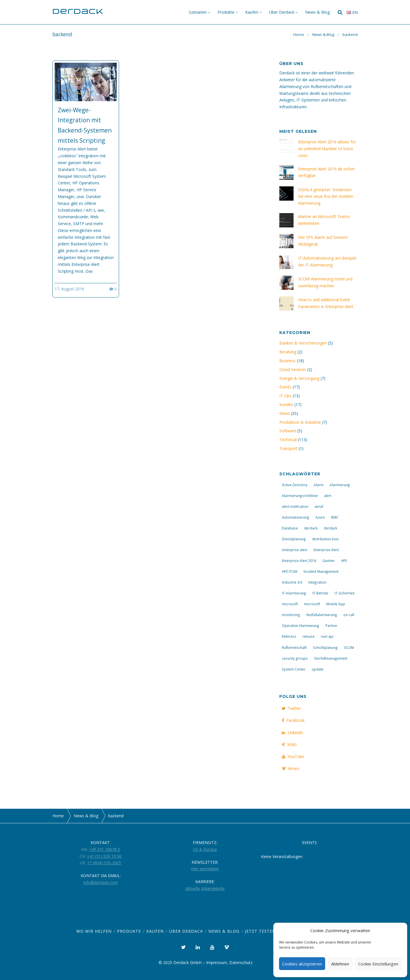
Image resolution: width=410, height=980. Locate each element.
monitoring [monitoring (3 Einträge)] (291, 615)
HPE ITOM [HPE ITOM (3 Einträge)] (290, 571)
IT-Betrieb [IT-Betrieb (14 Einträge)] (320, 593)
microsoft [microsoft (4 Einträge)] (312, 604)
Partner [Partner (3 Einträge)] (331, 626)
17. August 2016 (69, 289)
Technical (288, 440)
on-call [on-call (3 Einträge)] (349, 615)
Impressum (217, 962)
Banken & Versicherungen (303, 343)
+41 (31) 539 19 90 (104, 856)
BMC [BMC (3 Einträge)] (335, 517)
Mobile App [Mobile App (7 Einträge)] (336, 604)
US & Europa (205, 849)
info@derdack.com (101, 882)
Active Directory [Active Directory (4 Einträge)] (295, 485)
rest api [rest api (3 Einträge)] (327, 636)
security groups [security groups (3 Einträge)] (295, 658)
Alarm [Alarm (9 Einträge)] (319, 485)
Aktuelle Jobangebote (205, 888)
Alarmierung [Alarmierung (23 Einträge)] (340, 485)
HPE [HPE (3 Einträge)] (344, 561)
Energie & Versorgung (299, 378)
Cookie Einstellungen (378, 964)
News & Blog (317, 12)
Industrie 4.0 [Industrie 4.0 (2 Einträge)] (292, 582)
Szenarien (198, 12)
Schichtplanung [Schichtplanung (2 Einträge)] (325, 647)
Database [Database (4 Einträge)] (290, 528)
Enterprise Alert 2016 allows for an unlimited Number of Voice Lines (327, 149)
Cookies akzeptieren (302, 964)
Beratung (288, 352)
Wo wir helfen (94, 931)
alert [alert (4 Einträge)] (328, 496)
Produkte (226, 12)
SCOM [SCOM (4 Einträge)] (349, 647)
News (285, 413)
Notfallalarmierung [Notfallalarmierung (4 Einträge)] (322, 615)
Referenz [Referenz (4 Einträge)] (289, 636)
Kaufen (252, 12)
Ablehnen (340, 964)
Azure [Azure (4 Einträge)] (320, 517)
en (352, 12)
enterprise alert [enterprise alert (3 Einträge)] (295, 550)
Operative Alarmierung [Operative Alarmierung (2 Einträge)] (301, 626)
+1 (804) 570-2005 (104, 863)
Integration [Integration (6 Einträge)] (317, 582)
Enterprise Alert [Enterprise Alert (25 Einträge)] (326, 550)
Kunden (286, 405)
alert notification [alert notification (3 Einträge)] (295, 506)
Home (299, 34)
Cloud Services (293, 369)
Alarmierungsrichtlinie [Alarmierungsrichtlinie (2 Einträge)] (300, 496)
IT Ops (285, 396)
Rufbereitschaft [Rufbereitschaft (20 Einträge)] (294, 647)
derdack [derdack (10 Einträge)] (330, 528)
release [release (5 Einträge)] (308, 636)
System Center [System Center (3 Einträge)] (294, 669)
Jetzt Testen (260, 931)
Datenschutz (241, 962)
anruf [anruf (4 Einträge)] (319, 506)
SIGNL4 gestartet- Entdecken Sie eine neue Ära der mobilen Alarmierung (326, 196)
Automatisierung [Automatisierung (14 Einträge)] (296, 517)
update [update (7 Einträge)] (318, 669)
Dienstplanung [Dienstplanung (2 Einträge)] (294, 539)
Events (285, 387)
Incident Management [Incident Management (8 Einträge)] (321, 571)
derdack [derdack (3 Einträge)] (311, 528)
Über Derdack (282, 12)
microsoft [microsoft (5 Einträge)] (290, 604)
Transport (288, 448)
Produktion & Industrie (300, 422)
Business (288, 361)
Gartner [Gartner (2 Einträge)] (329, 561)
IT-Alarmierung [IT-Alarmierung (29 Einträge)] (294, 593)
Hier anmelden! (205, 869)
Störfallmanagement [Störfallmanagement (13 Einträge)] (331, 658)
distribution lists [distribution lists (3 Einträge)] (325, 539)
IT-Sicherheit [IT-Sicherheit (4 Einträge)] (345, 593)
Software (288, 431)
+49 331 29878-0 (104, 849)
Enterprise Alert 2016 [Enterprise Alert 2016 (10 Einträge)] (299, 561)
